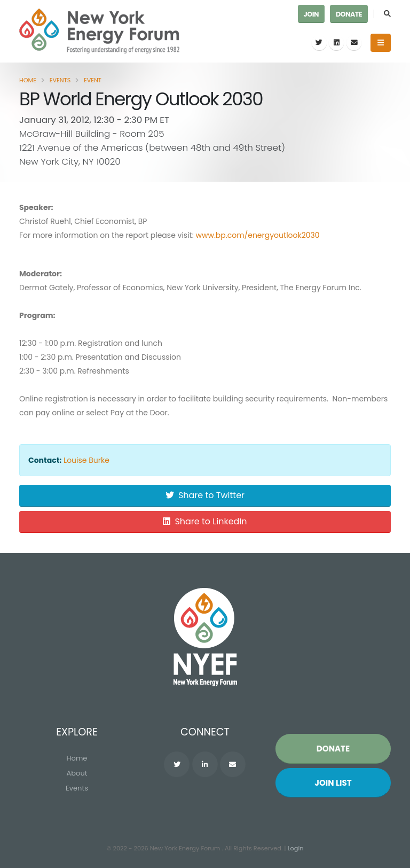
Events (60, 80)
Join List (333, 783)
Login (296, 848)
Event (93, 80)
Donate (349, 14)
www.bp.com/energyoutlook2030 (257, 235)
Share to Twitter (205, 495)
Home (28, 80)
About (77, 773)
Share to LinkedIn (205, 521)
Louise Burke (86, 460)
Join (311, 14)
